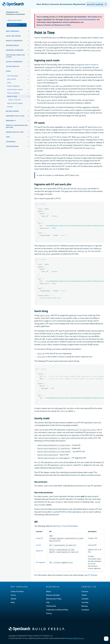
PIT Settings (92, 575)
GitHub (13, 599)
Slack (13, 602)
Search (8, 71)
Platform (45, 4)
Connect (85, 591)
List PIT (38, 545)
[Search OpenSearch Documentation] (97, 4)
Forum (13, 595)
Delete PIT (39, 551)
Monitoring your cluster (15, 116)
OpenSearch (14, 5)
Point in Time (12, 96)
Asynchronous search (15, 89)
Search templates (13, 86)
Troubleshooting (12, 146)
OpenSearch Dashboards (15, 50)
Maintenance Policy (54, 599)
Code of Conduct (17, 591)
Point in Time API (15, 100)
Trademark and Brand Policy (57, 610)
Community (54, 4)
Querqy (10, 107)
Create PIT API (53, 137)
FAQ (48, 602)
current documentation (87, 20)
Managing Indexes (12, 45)
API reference (11, 142)
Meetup (85, 606)
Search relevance (13, 93)
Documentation (66, 4)
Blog (75, 4)
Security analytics (13, 66)
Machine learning (12, 111)
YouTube (85, 602)
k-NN (9, 83)
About (39, 4)
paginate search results (87, 65)
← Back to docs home (14, 20)
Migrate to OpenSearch (14, 41)
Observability (11, 121)
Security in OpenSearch (14, 62)
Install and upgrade (13, 36)
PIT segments (41, 562)
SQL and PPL (12, 79)
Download (81, 4)
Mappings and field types (15, 132)
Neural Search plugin (15, 103)
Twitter (84, 595)
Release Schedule (53, 595)
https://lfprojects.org (76, 638)
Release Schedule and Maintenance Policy (54, 25)
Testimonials (51, 606)
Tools (8, 137)
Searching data (13, 76)
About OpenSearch (13, 31)
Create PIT (40, 538)
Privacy (49, 613)
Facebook (85, 610)
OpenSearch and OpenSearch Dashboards (15, 13)
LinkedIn (85, 599)
